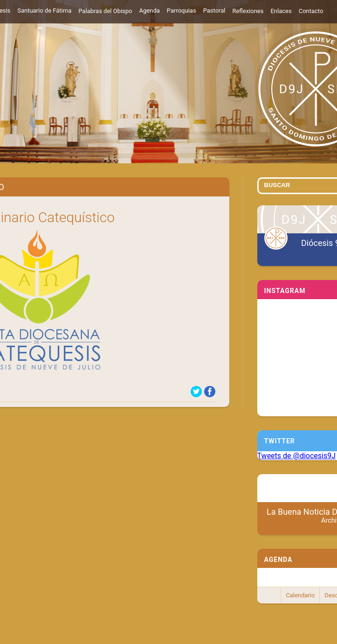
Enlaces (281, 11)
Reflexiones (248, 11)
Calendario (300, 595)
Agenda (150, 10)
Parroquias (182, 10)
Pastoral (214, 10)
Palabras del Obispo (105, 11)
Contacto (311, 11)
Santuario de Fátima (44, 10)
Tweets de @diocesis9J (297, 456)
